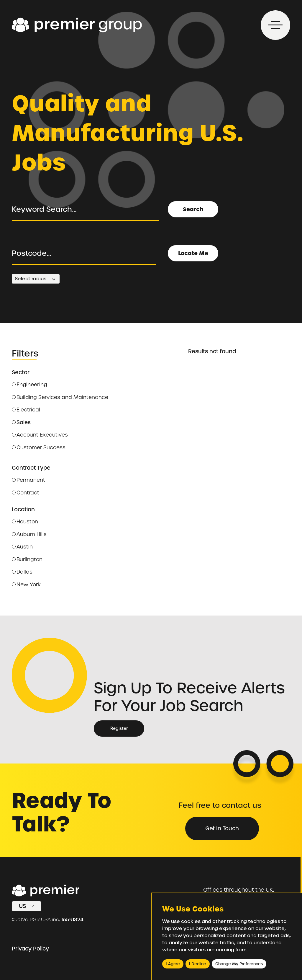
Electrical (26, 410)
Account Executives (40, 435)
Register (119, 728)
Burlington (27, 559)
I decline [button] (198, 964)
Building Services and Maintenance (60, 397)
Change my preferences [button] (239, 964)
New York (26, 585)
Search (193, 209)
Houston (25, 522)
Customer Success (39, 447)
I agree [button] (173, 964)
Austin (22, 547)
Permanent (28, 480)
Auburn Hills (29, 534)
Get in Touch (222, 828)
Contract (26, 493)
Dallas (22, 572)
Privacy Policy (30, 949)
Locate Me (193, 253)
